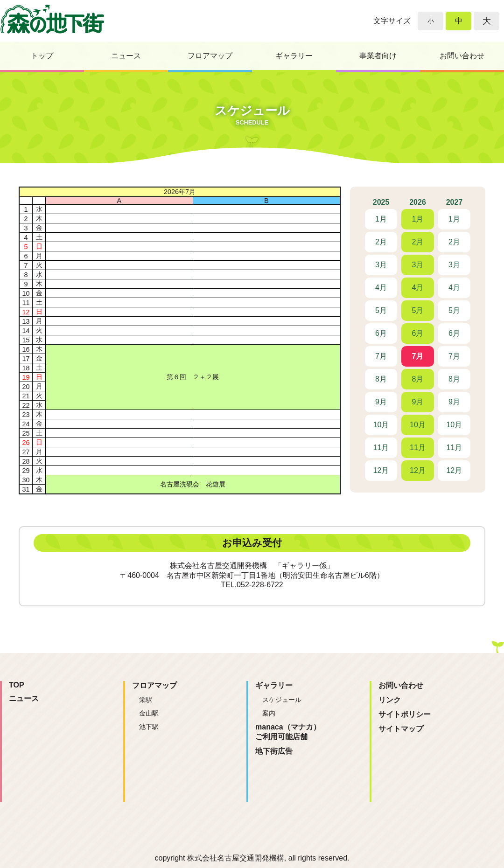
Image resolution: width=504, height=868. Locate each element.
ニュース (126, 56)
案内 (269, 713)
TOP (17, 685)
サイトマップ (401, 729)
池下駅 (149, 727)
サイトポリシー (405, 714)
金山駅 (149, 713)
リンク (390, 700)
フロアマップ (210, 56)
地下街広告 (274, 751)
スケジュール (282, 700)
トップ (42, 56)
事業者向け (378, 56)
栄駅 (146, 700)
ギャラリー (294, 56)
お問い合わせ (462, 56)
